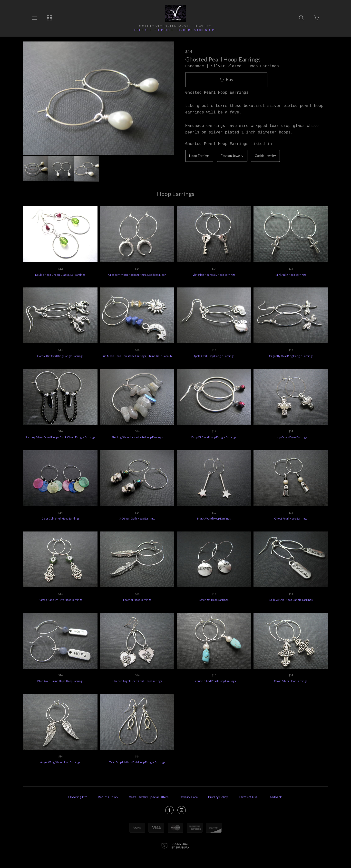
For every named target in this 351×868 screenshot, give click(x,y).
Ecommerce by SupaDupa (180, 846)
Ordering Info (78, 797)
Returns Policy (108, 797)
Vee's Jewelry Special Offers (149, 797)
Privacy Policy (218, 797)
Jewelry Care (188, 797)
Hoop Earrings (199, 156)
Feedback (275, 797)
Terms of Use (248, 797)
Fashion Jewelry (232, 156)
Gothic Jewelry (265, 156)
